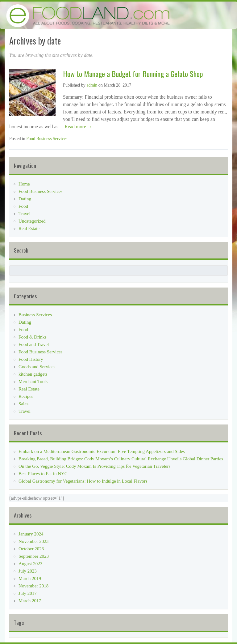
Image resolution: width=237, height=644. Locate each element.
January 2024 (31, 534)
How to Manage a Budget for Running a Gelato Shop (133, 74)
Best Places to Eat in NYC (43, 474)
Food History (31, 359)
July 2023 (28, 571)
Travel (25, 214)
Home (24, 184)
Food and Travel (34, 344)
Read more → (78, 127)
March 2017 (30, 601)
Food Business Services (47, 139)
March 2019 (30, 578)
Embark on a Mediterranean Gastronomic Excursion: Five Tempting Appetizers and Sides (102, 451)
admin (92, 85)
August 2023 (30, 564)
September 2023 (34, 556)
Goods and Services (37, 367)
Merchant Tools (33, 382)
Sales (23, 404)
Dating (25, 199)
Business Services (35, 315)
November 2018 (33, 586)
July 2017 (28, 593)
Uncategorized (32, 221)
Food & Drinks (33, 337)
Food (23, 206)
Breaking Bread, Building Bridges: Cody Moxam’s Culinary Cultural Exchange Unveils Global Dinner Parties (121, 459)
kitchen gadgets (33, 374)
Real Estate (29, 228)
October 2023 (31, 549)
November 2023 (33, 541)
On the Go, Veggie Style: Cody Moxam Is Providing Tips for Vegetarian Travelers (94, 466)
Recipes (26, 396)
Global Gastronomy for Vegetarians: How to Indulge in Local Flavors (83, 481)
